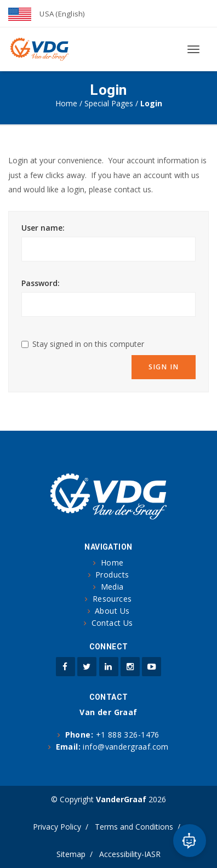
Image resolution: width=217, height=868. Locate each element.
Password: (41, 283)
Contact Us (112, 623)
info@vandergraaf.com (125, 747)
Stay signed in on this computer (88, 344)
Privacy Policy (57, 827)
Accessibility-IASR (130, 854)
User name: (43, 228)
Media (112, 587)
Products (112, 575)
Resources (112, 599)
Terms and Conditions (134, 827)
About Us (112, 611)
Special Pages (109, 103)
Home (66, 103)
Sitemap (71, 854)
